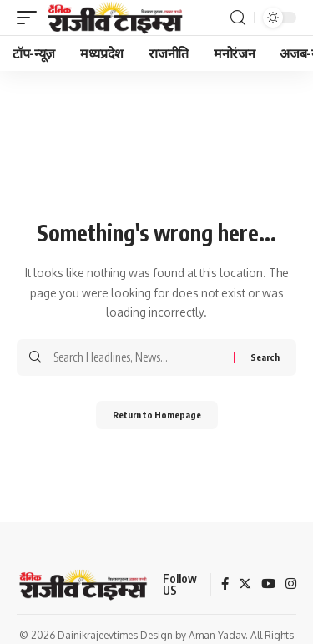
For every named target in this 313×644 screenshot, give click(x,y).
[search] (238, 18)
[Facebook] (225, 585)
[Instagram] (291, 585)
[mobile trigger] (31, 18)
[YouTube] (268, 585)
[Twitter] (245, 585)
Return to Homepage (157, 415)
